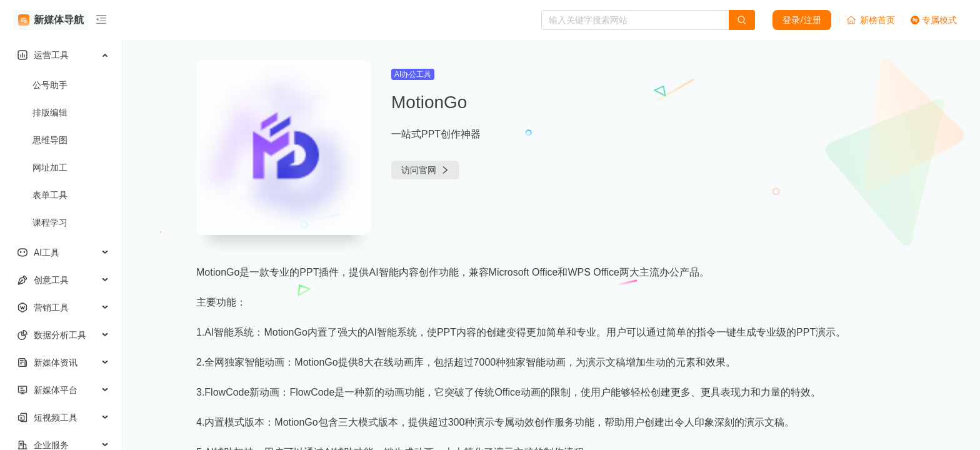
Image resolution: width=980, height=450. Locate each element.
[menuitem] (61, 55)
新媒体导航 (51, 20)
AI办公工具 (413, 74)
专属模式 (934, 20)
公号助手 (50, 85)
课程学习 (50, 222)
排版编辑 (50, 112)
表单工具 (50, 195)
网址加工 (50, 167)
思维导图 (50, 140)
